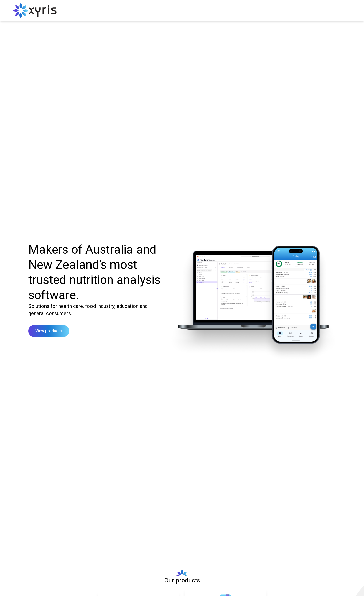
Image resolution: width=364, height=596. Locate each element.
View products (49, 331)
